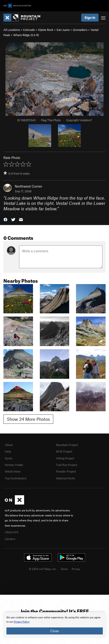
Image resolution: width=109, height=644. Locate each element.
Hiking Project (65, 458)
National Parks (66, 478)
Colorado (29, 30)
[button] (5, 219)
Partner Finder (14, 465)
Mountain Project (67, 445)
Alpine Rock (46, 30)
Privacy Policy (22, 622)
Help (8, 451)
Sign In (90, 17)
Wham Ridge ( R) (26, 35)
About (9, 445)
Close (55, 631)
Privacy (76, 569)
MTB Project (64, 451)
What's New (13, 471)
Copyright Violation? (79, 120)
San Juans (63, 30)
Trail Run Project (67, 465)
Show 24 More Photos (28, 419)
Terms (64, 569)
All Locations (12, 30)
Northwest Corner (28, 186)
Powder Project (66, 471)
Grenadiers (80, 30)
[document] (54, 625)
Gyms (9, 458)
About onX (12, 532)
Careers (10, 539)
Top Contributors (16, 478)
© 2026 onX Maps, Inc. (43, 569)
